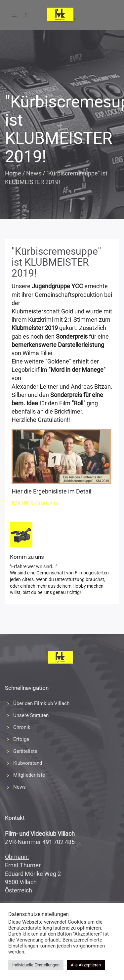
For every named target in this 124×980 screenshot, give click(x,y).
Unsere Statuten (31, 715)
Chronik (22, 727)
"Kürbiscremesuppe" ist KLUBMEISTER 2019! (56, 262)
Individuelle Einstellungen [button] (36, 965)
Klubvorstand (28, 763)
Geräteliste (25, 751)
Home (13, 173)
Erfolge (21, 739)
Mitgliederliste (29, 775)
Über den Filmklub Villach (41, 703)
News (34, 173)
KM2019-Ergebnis (35, 503)
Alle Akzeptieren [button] (86, 965)
